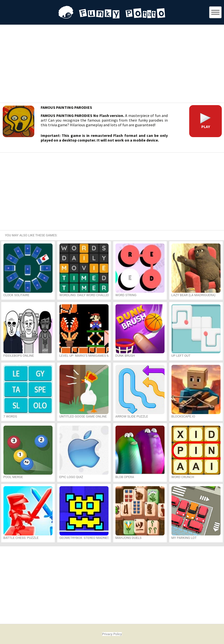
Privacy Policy (112, 634)
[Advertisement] (112, 64)
